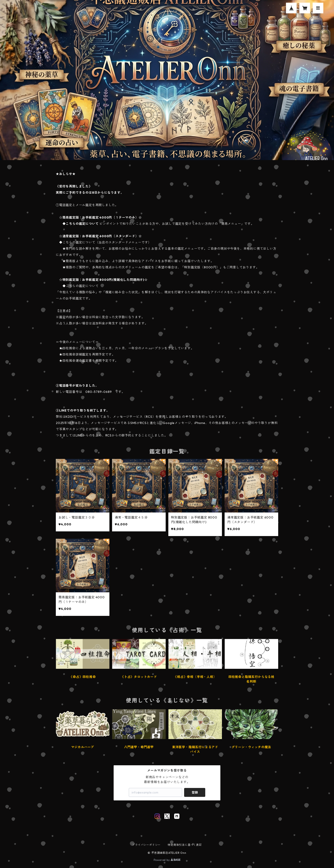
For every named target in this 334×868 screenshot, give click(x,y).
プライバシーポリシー (146, 845)
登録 (195, 792)
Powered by (167, 860)
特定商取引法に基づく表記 (185, 845)
